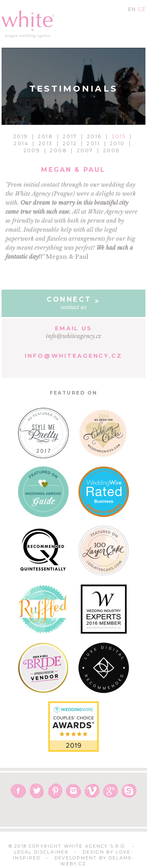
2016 (94, 136)
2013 (46, 143)
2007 (85, 150)
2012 (70, 143)
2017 (70, 136)
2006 (112, 150)
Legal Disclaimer (42, 852)
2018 (45, 136)
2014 (21, 143)
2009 (32, 150)
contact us (74, 303)
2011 (93, 143)
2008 (58, 150)
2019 (21, 136)
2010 (117, 143)
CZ (142, 9)
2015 (119, 136)
